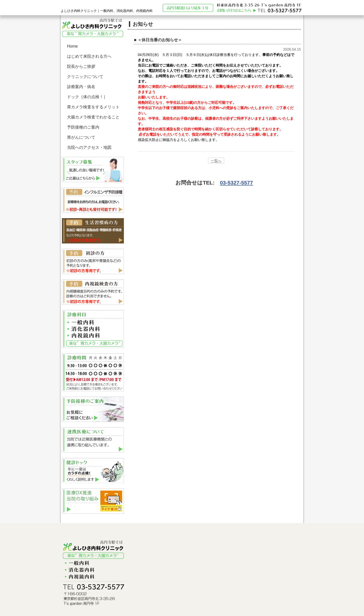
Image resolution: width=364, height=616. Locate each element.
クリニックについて (85, 77)
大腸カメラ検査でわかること (93, 117)
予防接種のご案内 (83, 127)
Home (72, 46)
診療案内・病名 (81, 87)
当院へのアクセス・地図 (89, 147)
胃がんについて (81, 137)
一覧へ (216, 161)
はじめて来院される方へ (89, 56)
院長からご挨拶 (81, 66)
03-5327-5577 (236, 183)
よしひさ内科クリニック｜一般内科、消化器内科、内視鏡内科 (107, 11)
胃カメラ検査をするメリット (93, 107)
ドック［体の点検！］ (87, 97)
